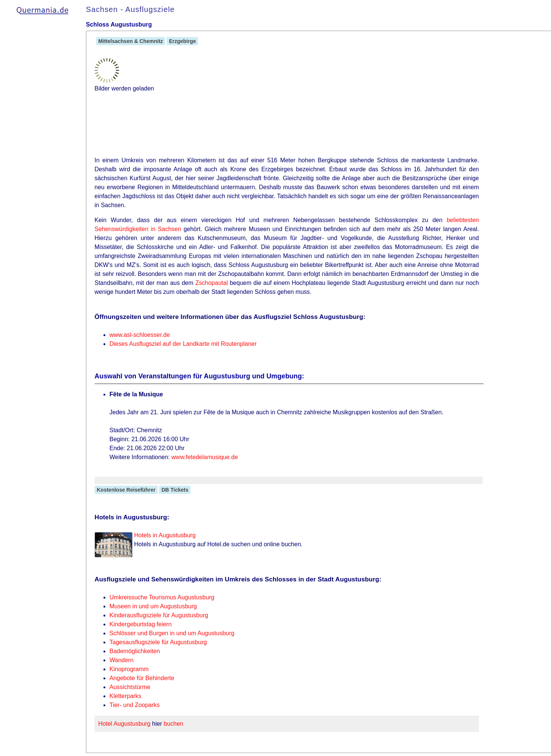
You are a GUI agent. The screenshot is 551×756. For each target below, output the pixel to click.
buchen (174, 724)
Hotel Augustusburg (124, 724)
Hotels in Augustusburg (165, 535)
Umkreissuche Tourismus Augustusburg (162, 597)
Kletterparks (125, 696)
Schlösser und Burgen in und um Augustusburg (172, 633)
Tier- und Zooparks (135, 705)
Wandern (121, 660)
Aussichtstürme (130, 687)
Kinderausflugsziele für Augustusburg (159, 615)
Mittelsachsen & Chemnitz (131, 41)
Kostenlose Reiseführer (126, 490)
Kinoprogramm (129, 669)
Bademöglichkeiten (135, 651)
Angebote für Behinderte (142, 678)
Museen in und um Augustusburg (153, 606)
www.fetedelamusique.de (205, 457)
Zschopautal (212, 283)
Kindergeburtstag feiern (140, 624)
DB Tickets (175, 490)
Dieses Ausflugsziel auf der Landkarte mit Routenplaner (183, 344)
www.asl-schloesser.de (140, 335)
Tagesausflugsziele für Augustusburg (158, 642)
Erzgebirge (182, 41)
